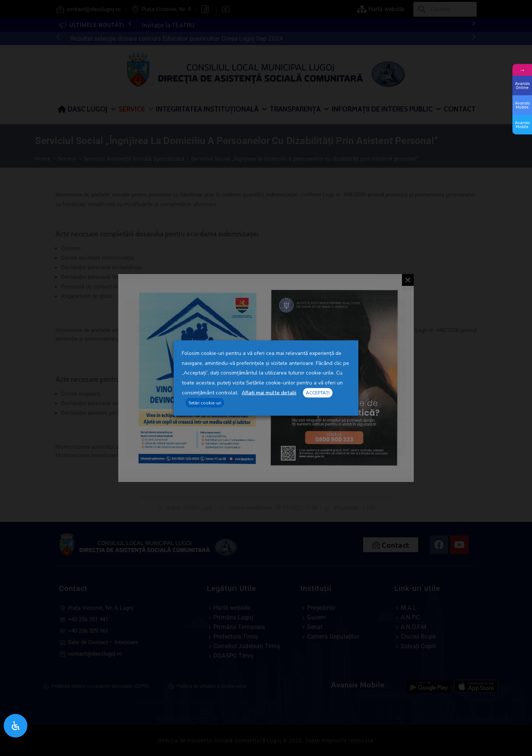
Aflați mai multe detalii (269, 392)
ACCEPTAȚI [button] (318, 393)
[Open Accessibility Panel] (16, 726)
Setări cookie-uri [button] (205, 403)
